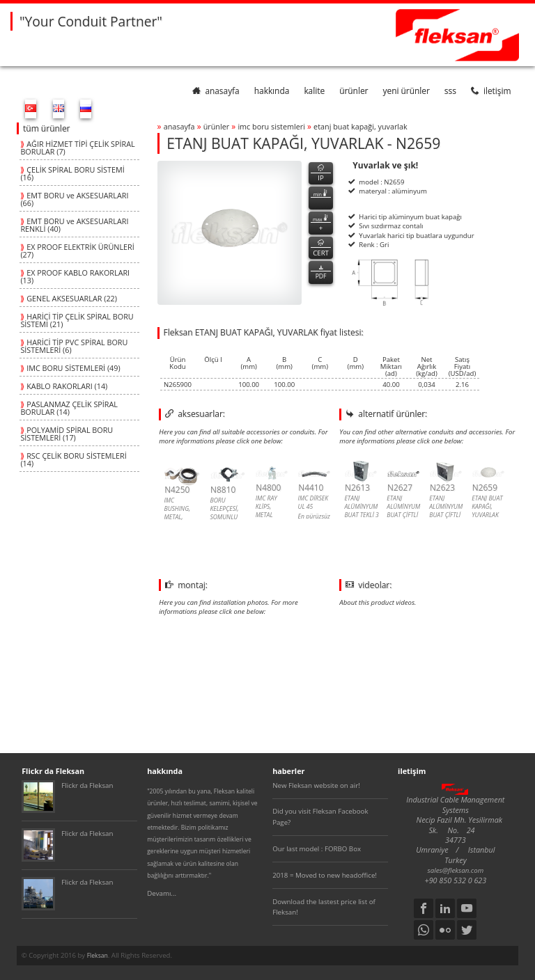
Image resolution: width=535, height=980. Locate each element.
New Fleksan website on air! (316, 785)
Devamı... (162, 893)
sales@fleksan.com (456, 870)
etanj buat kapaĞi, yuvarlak (360, 126)
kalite (314, 90)
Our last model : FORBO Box (317, 849)
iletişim (491, 90)
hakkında (272, 90)
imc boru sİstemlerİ (271, 126)
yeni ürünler (406, 90)
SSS (450, 90)
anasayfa (216, 90)
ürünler (354, 90)
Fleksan (98, 956)
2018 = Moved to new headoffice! (325, 875)
